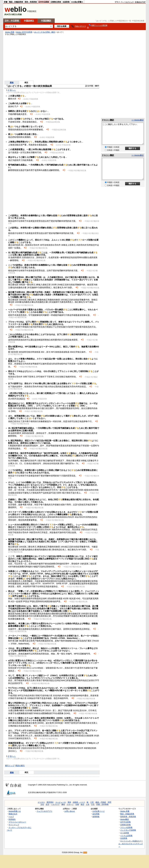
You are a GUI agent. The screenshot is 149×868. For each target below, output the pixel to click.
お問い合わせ (70, 811)
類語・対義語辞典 (16, 2)
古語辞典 (66, 2)
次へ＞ (13, 90)
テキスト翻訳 (108, 120)
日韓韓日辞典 (56, 2)
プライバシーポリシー (17, 822)
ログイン (129, 2)
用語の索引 (20, 766)
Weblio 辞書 (10, 32)
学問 (109, 802)
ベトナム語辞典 (126, 836)
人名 (88, 804)
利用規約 (12, 819)
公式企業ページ (99, 811)
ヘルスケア (55, 804)
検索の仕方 (13, 814)
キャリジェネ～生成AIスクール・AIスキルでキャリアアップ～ (131, 844)
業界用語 (50, 802)
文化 (42, 804)
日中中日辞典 (44, 2)
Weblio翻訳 (124, 819)
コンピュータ (61, 802)
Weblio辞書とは (15, 811)
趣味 (63, 804)
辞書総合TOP (140, 2)
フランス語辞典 (126, 827)
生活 (47, 804)
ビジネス (41, 802)
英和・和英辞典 (31, 2)
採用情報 (96, 817)
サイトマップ (14, 825)
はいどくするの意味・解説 (45, 32)
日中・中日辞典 (12, 21)
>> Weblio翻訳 (138, 120)
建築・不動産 (101, 802)
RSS (85, 853)
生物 (77, 804)
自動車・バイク (79, 802)
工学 (92, 802)
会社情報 (96, 814)
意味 (12, 83)
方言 (93, 804)
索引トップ (10, 766)
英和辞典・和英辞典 (128, 817)
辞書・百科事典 (102, 804)
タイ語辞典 (125, 833)
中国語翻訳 (46, 21)
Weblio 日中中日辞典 (24, 32)
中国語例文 (29, 21)
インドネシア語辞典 (128, 830)
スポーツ (70, 804)
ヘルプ (11, 817)
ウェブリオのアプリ (45, 811)
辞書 (6, 2)
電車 (69, 802)
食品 (82, 804)
